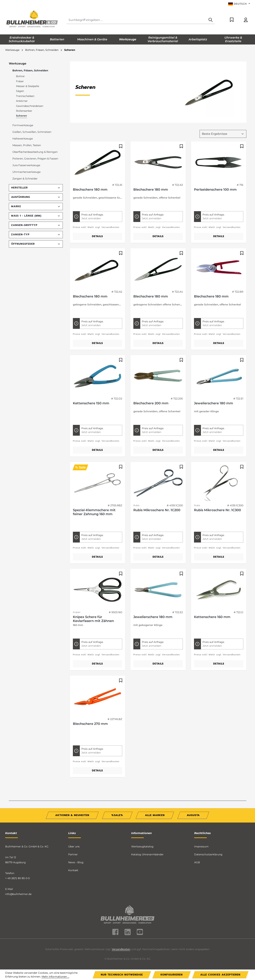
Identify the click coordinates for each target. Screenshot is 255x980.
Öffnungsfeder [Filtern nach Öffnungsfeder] (36, 244)
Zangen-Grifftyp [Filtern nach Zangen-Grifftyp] (36, 225)
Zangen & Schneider (25, 179)
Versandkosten (121, 949)
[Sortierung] (223, 134)
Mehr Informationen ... (55, 977)
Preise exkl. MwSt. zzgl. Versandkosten (96, 227)
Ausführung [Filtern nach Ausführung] (36, 197)
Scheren (22, 116)
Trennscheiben (25, 96)
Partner (73, 854)
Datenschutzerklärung (208, 854)
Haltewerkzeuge (23, 139)
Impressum (201, 846)
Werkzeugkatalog (142, 846)
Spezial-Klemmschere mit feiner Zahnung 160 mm (94, 512)
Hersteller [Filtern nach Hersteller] (36, 188)
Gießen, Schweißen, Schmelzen (32, 132)
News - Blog (76, 862)
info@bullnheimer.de (18, 894)
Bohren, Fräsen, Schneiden (30, 70)
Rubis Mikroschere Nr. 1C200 (157, 510)
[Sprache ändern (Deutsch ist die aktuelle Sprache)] (239, 4)
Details (97, 236)
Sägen (20, 91)
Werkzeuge (18, 64)
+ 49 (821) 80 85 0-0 (17, 878)
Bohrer (20, 76)
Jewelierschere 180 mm (214, 403)
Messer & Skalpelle (28, 86)
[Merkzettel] (232, 20)
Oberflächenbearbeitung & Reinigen (35, 152)
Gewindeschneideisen (30, 106)
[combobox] (136, 20)
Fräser (20, 81)
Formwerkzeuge (23, 125)
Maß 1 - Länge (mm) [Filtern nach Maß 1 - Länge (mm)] (36, 216)
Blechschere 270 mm (90, 724)
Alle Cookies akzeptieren (220, 975)
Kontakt (73, 870)
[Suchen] (211, 20)
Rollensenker (24, 111)
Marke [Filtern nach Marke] (36, 206)
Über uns (74, 846)
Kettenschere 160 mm (212, 617)
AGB (197, 862)
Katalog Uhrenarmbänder (147, 854)
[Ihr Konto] (246, 20)
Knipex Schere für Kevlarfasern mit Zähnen (93, 619)
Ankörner (22, 101)
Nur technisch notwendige (122, 975)
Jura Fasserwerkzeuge (26, 165)
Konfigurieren (172, 975)
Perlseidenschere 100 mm (215, 190)
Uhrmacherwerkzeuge (26, 172)
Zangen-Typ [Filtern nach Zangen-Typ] (36, 235)
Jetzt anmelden (91, 218)
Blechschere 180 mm (90, 190)
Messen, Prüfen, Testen (27, 145)
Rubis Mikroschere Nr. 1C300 (217, 510)
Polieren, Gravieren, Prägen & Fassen (35, 159)
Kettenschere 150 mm (91, 403)
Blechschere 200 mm (151, 403)
